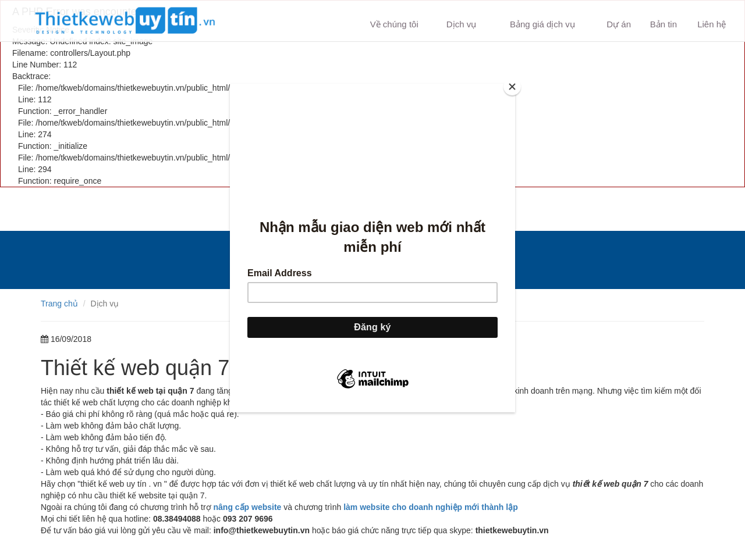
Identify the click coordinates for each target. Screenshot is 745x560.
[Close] (512, 87)
